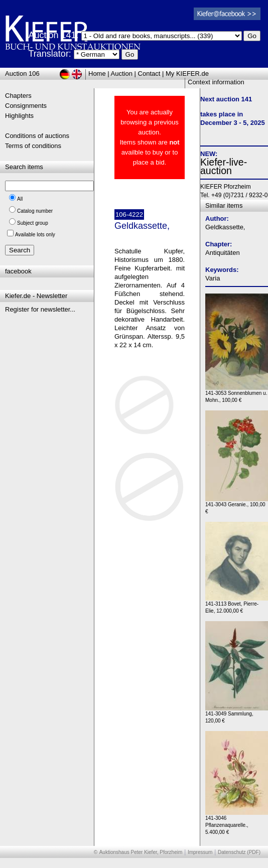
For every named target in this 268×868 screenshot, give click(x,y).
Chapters (18, 96)
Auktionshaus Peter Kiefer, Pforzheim (141, 852)
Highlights (19, 116)
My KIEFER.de (187, 74)
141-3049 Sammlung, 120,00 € (237, 715)
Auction (122, 74)
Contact (149, 74)
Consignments (26, 106)
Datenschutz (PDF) (239, 852)
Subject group (33, 223)
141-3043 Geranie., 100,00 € (237, 505)
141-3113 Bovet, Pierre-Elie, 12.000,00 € (237, 605)
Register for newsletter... (40, 309)
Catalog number (35, 211)
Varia (213, 278)
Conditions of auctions (37, 136)
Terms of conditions (33, 146)
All (20, 199)
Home (97, 74)
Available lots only (35, 235)
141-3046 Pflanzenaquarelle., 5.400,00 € (237, 823)
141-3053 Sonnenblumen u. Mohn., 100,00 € (237, 394)
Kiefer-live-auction (224, 166)
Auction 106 (22, 74)
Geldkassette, (225, 227)
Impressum (200, 852)
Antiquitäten (223, 253)
